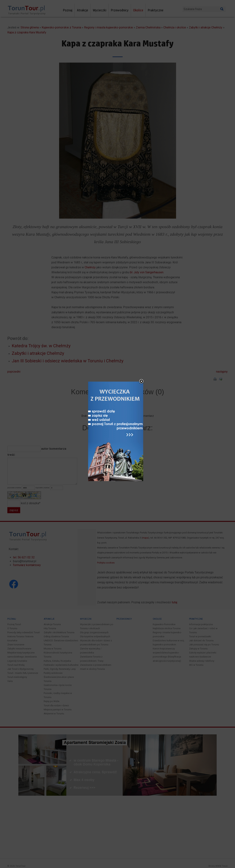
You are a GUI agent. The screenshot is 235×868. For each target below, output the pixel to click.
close (141, 382)
